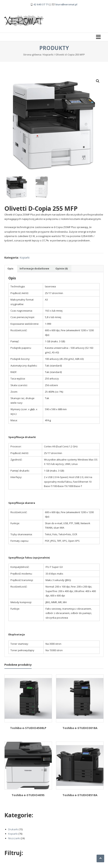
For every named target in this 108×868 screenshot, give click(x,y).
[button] (98, 81)
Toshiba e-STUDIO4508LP (28, 728)
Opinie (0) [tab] (62, 268)
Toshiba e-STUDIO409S (28, 795)
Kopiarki (48, 55)
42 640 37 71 (41, 4)
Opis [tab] (10, 268)
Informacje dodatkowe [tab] (34, 268)
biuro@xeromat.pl (66, 4)
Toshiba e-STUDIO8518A (80, 795)
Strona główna (32, 55)
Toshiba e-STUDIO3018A (80, 728)
